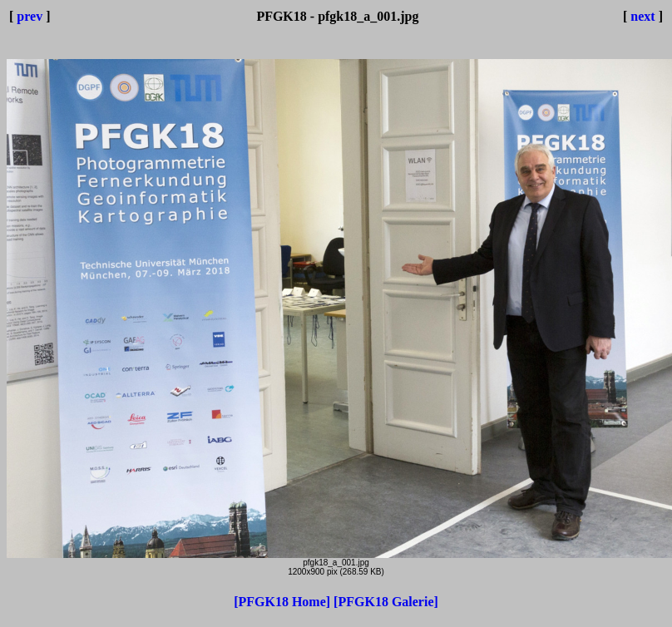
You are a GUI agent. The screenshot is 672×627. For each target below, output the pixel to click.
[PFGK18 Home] (284, 602)
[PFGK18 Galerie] (386, 602)
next (642, 16)
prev (30, 16)
